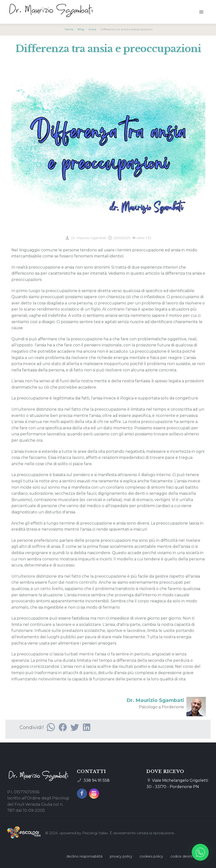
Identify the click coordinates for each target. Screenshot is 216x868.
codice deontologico (188, 856)
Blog (81, 29)
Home (69, 29)
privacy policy (121, 856)
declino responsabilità (84, 856)
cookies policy (151, 856)
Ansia (92, 29)
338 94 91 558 (96, 780)
